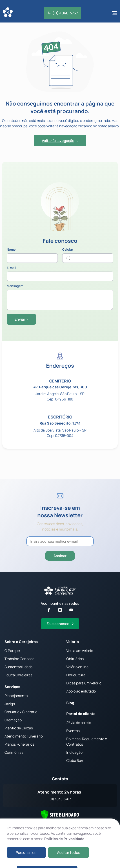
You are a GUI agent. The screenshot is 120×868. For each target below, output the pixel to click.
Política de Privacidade (64, 839)
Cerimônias (14, 752)
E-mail (60, 274)
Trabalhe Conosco (19, 659)
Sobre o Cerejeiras (21, 642)
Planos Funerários (19, 744)
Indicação (74, 752)
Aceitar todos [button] (69, 852)
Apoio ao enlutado (81, 691)
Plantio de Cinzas (19, 728)
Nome (32, 255)
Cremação (13, 720)
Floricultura (76, 675)
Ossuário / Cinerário (21, 712)
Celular (88, 255)
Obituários (75, 659)
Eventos (73, 731)
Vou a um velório (80, 651)
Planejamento (16, 696)
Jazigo (10, 704)
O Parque (12, 651)
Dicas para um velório (84, 683)
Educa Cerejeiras (18, 675)
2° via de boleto (79, 723)
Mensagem (60, 297)
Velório (73, 642)
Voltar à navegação (60, 141)
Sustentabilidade (19, 667)
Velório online (77, 667)
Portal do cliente (81, 714)
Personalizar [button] (26, 852)
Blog (70, 703)
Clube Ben (75, 760)
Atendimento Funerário (24, 736)
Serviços (12, 687)
